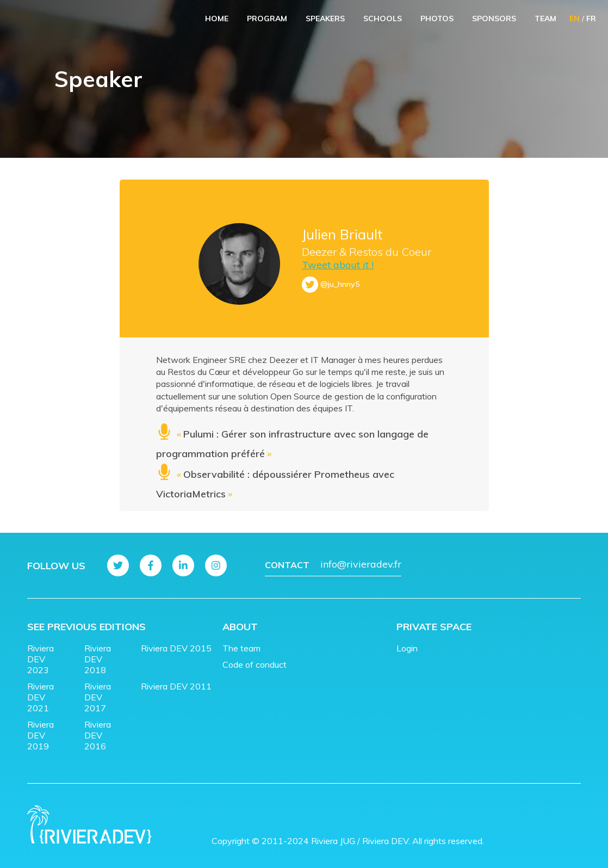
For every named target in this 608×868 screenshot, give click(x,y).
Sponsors (494, 19)
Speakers (325, 19)
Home (217, 19)
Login (407, 648)
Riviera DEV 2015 (176, 648)
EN (575, 19)
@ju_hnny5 (340, 284)
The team (241, 648)
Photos (437, 19)
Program (267, 19)
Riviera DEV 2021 (41, 697)
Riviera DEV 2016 (98, 735)
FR (591, 19)
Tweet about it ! (338, 265)
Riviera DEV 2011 (176, 686)
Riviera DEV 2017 (98, 697)
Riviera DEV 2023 (41, 659)
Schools (383, 19)
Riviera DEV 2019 (41, 735)
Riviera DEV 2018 (98, 659)
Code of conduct (255, 664)
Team (545, 19)
